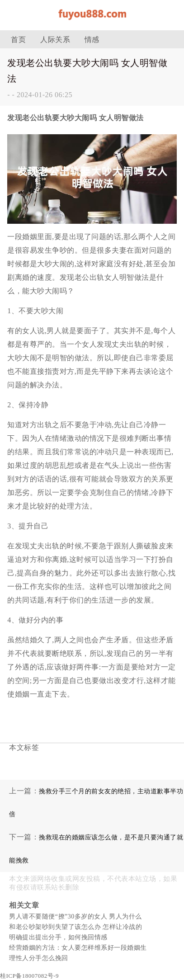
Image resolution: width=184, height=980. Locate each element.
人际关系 (55, 40)
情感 (92, 40)
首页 (18, 40)
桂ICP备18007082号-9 (29, 976)
